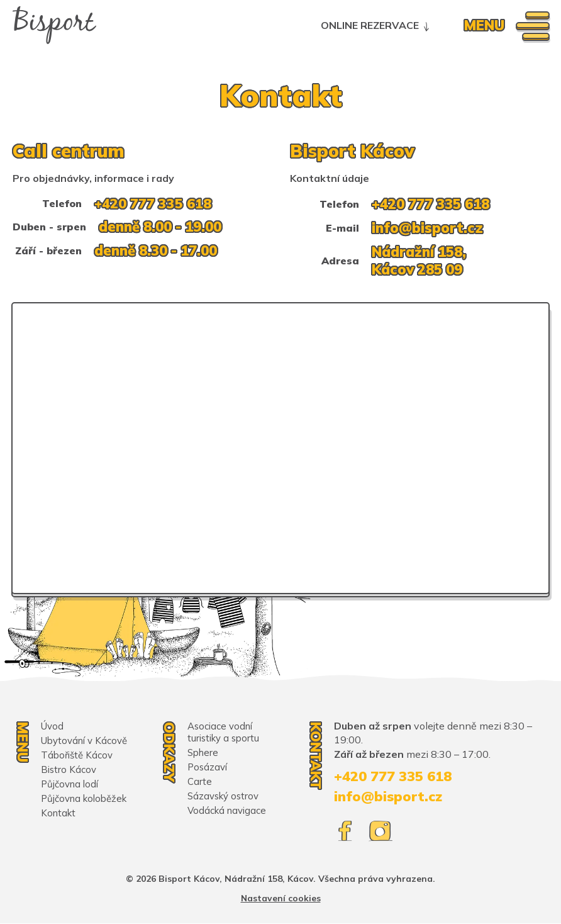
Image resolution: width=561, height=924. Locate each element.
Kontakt (58, 813)
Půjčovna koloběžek (84, 798)
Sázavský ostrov (224, 796)
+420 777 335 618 (153, 204)
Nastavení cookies (280, 899)
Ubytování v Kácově (84, 741)
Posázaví (208, 767)
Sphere (203, 752)
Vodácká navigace (227, 810)
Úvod (52, 726)
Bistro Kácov (69, 769)
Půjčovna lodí (70, 784)
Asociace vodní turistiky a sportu (224, 732)
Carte (200, 781)
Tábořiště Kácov (77, 755)
